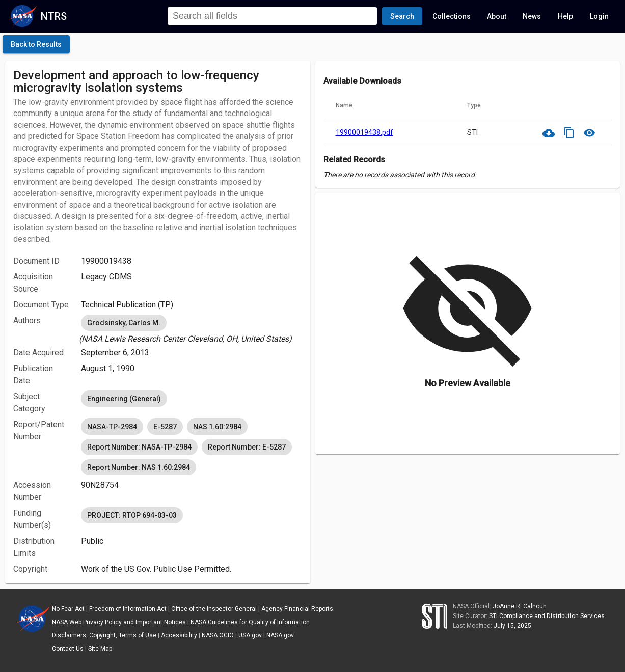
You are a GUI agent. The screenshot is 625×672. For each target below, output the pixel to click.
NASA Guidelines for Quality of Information (250, 622)
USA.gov (250, 635)
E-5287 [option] (165, 427)
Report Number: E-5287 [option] (247, 447)
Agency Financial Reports (297, 609)
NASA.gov (280, 635)
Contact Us (68, 649)
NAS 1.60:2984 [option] (217, 427)
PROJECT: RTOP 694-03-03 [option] (132, 515)
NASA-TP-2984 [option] (112, 427)
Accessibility (179, 635)
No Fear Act (68, 609)
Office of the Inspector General (214, 609)
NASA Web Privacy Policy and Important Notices (119, 622)
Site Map (100, 649)
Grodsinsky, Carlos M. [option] (124, 323)
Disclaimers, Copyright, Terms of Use (104, 635)
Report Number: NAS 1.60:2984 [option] (139, 467)
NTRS (54, 16)
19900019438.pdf (364, 132)
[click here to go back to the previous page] (36, 44)
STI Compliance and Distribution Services (547, 616)
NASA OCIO (218, 635)
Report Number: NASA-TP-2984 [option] (139, 447)
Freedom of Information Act (128, 609)
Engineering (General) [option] (124, 399)
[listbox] (191, 329)
